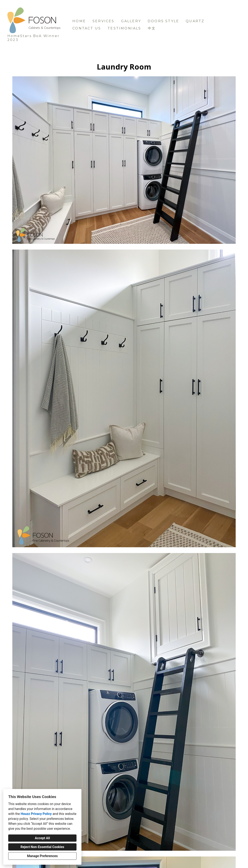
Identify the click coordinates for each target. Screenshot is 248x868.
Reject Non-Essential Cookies (42, 847)
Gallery (131, 21)
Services (104, 21)
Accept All (42, 838)
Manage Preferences (42, 856)
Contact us (87, 28)
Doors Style (163, 21)
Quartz (195, 21)
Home (79, 21)
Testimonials (124, 28)
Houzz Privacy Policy (36, 814)
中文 (152, 28)
